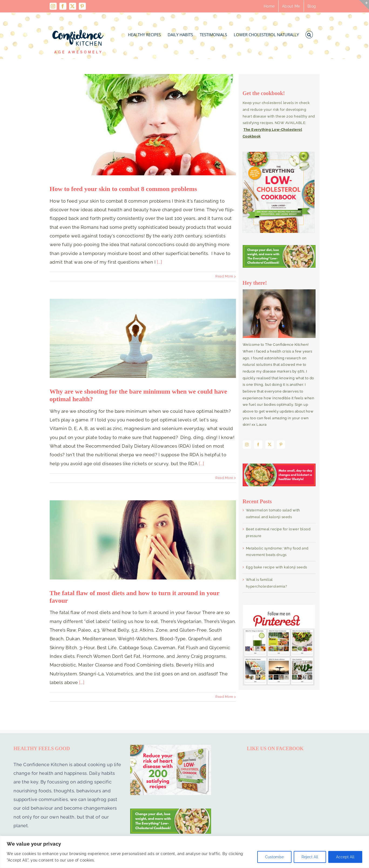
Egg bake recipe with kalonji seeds (277, 567)
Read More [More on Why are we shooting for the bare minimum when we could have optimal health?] (224, 478)
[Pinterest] (281, 445)
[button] (309, 33)
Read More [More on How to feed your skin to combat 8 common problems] (224, 276)
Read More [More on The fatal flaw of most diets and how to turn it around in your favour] (224, 697)
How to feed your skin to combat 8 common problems (123, 189)
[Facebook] (258, 445)
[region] (184, 852)
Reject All (310, 857)
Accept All (345, 857)
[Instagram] (247, 445)
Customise (274, 857)
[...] (160, 262)
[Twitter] (270, 445)
